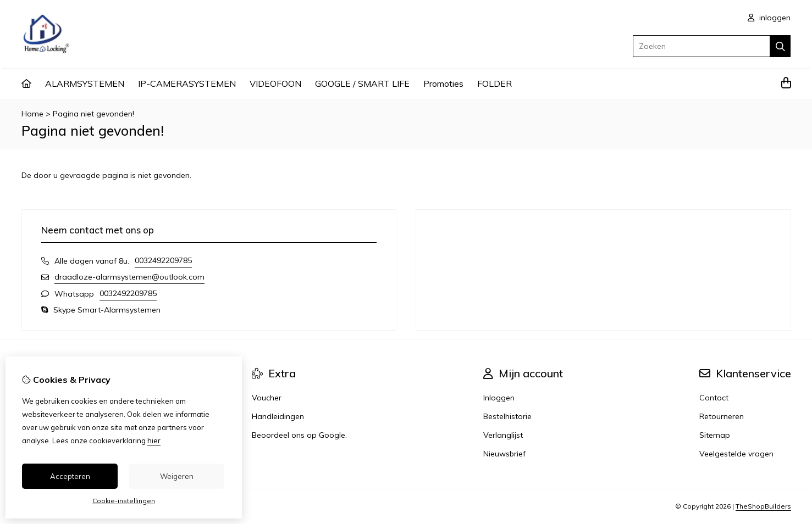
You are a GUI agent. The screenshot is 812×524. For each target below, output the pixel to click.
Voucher (267, 398)
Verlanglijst (503, 435)
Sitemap (715, 435)
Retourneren (722, 416)
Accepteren (70, 476)
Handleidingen (278, 416)
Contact (714, 398)
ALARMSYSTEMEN (85, 83)
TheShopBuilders (763, 506)
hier (154, 441)
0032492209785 (163, 260)
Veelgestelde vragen (736, 454)
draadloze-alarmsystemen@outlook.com (129, 277)
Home (32, 114)
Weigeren (177, 476)
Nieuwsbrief (504, 454)
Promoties (443, 83)
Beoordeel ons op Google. (299, 435)
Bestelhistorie (507, 416)
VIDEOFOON (275, 83)
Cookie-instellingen (124, 501)
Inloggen (499, 398)
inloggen (769, 18)
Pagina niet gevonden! (93, 114)
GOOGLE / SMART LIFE (362, 83)
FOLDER (495, 83)
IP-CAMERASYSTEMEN (187, 83)
